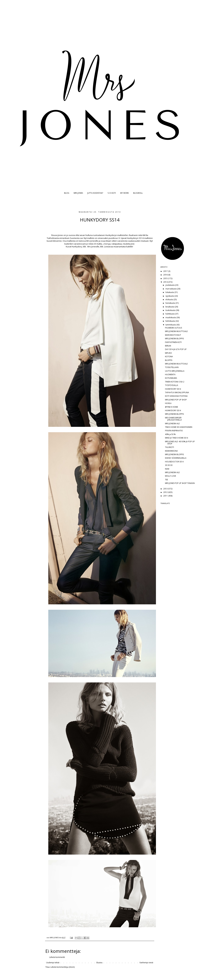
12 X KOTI (112, 193)
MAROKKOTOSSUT (173, 335)
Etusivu (99, 963)
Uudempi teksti (53, 963)
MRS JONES (78, 193)
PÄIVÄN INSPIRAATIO (174, 431)
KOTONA (169, 357)
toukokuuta (171, 310)
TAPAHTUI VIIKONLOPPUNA (177, 392)
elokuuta (169, 299)
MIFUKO (168, 353)
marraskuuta (171, 289)
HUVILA (168, 403)
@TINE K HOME (171, 407)
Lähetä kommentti (57, 957)
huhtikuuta (170, 314)
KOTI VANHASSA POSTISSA (176, 396)
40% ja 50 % (170, 434)
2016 (166, 275)
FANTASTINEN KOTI (173, 342)
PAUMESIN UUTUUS (173, 328)
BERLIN (168, 346)
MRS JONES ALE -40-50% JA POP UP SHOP (180, 443)
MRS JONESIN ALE (172, 424)
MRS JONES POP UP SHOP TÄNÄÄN (180, 483)
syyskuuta (170, 296)
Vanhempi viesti (146, 963)
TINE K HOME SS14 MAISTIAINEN (179, 427)
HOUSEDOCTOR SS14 (174, 462)
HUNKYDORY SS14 (173, 389)
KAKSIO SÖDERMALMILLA (176, 458)
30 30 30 (169, 465)
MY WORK (124, 193)
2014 (166, 282)
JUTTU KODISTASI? (95, 193)
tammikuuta (171, 325)
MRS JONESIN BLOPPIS (174, 339)
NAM (167, 469)
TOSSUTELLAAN (172, 367)
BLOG (67, 193)
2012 (166, 492)
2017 (166, 271)
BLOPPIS (169, 360)
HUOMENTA (170, 374)
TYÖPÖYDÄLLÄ (172, 385)
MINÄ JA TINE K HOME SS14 (176, 438)
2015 (166, 278)
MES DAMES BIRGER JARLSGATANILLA (173, 419)
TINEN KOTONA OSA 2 (175, 382)
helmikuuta (170, 321)
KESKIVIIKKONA (171, 451)
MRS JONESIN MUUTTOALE (176, 331)
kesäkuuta (170, 307)
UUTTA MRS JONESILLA (175, 371)
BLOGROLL (138, 193)
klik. (84, 247)
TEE (166, 480)
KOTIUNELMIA (171, 378)
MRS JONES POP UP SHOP (176, 400)
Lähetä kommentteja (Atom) (63, 967)
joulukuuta (170, 285)
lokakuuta (170, 292)
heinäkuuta (170, 303)
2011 (166, 496)
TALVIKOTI (169, 447)
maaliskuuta (171, 317)
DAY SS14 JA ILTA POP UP (176, 349)
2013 (166, 489)
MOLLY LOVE (170, 476)
